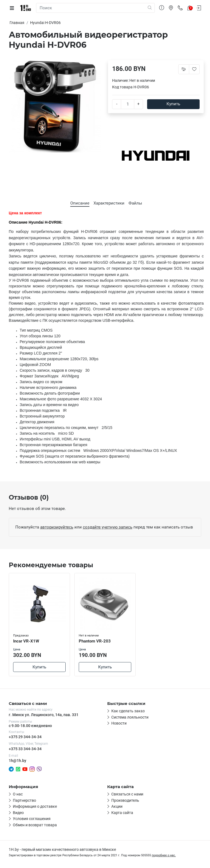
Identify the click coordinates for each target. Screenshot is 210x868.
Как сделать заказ (128, 711)
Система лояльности (130, 717)
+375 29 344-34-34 (25, 737)
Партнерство (24, 800)
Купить (173, 104)
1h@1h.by (17, 761)
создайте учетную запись (108, 527)
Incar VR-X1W (26, 641)
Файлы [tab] (135, 203)
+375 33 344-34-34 (25, 749)
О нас (18, 794)
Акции (117, 806)
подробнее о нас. (164, 855)
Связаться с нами (127, 794)
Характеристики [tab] (109, 203)
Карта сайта (122, 813)
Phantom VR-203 (95, 641)
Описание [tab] (80, 203)
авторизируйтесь (57, 527)
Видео (18, 813)
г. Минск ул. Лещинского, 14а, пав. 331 (44, 715)
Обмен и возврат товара (35, 825)
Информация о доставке (35, 806)
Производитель (125, 800)
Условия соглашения (32, 819)
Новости (119, 723)
